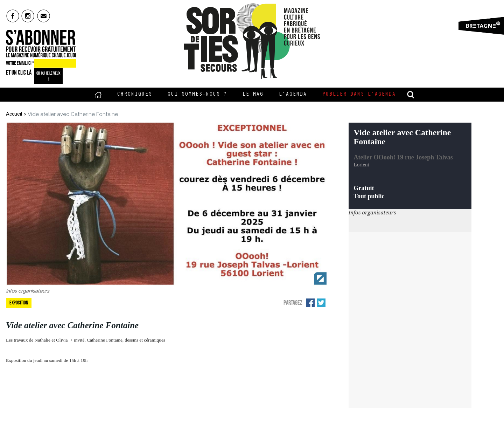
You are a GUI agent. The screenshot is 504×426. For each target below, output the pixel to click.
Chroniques (134, 95)
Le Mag (253, 95)
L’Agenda (293, 95)
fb (13, 16)
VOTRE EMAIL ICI (20, 63)
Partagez (293, 303)
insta (28, 16)
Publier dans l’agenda (359, 95)
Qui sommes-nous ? (197, 95)
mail (44, 16)
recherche (411, 95)
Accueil (98, 95)
